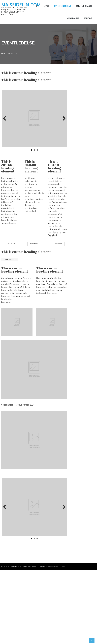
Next (63, 119)
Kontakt (88, 18)
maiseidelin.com (21, 5)
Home (3, 54)
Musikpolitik (73, 18)
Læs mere (6, 302)
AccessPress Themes (57, 567)
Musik (47, 6)
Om (38, 6)
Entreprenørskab (63, 6)
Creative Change (84, 6)
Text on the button (10, 260)
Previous (6, 119)
